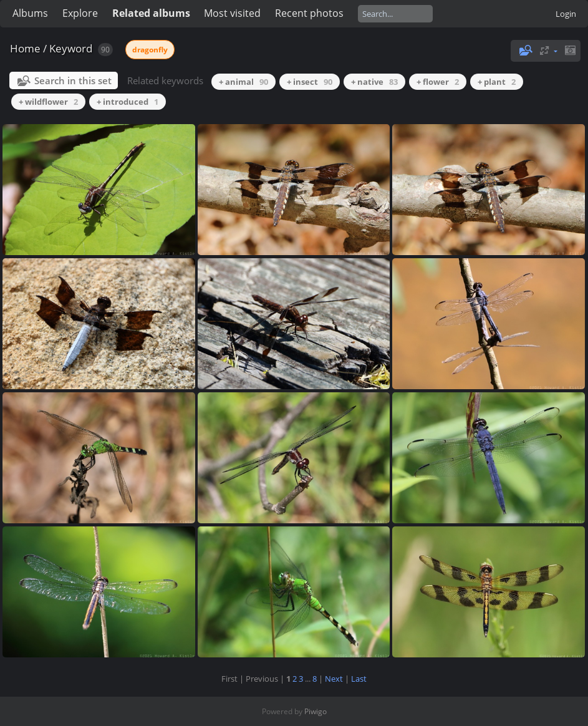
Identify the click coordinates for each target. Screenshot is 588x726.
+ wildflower (48, 102)
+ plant (497, 82)
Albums (30, 13)
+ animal (243, 82)
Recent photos (309, 13)
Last (359, 679)
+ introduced (128, 102)
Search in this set (73, 80)
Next (334, 679)
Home (25, 48)
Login (566, 14)
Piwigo (316, 711)
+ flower (438, 82)
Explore (80, 13)
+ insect (310, 82)
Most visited (232, 13)
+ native (374, 82)
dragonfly (150, 50)
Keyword (71, 48)
